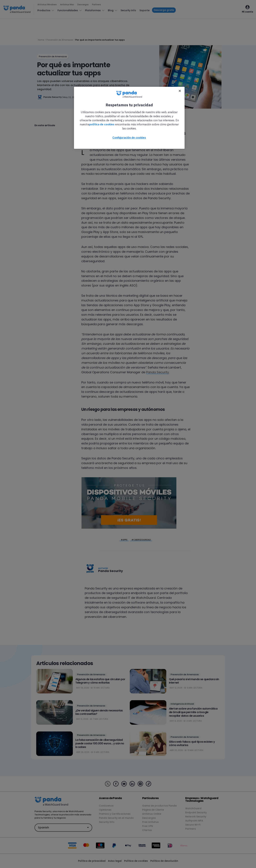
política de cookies (102, 124)
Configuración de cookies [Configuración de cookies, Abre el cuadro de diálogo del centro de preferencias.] (129, 138)
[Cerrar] (180, 91)
